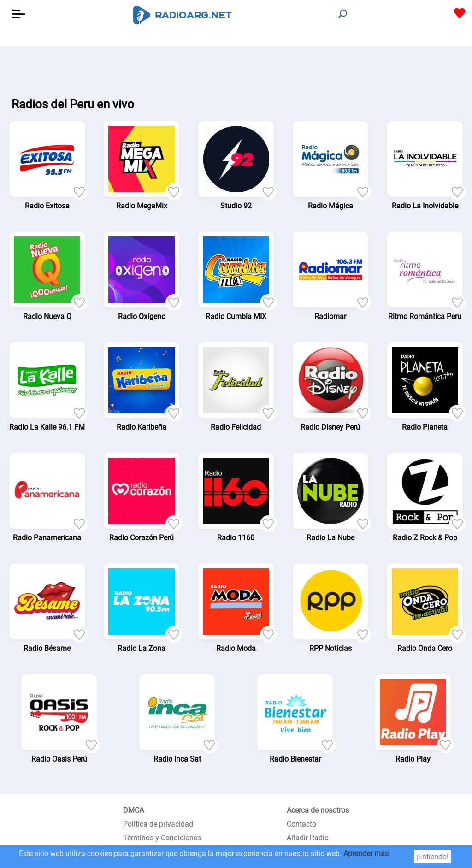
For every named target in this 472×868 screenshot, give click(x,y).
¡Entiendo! (432, 857)
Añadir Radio (308, 838)
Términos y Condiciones (162, 838)
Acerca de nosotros (318, 810)
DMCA (133, 810)
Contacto (301, 824)
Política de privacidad (158, 824)
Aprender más (366, 853)
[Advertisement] (236, 69)
